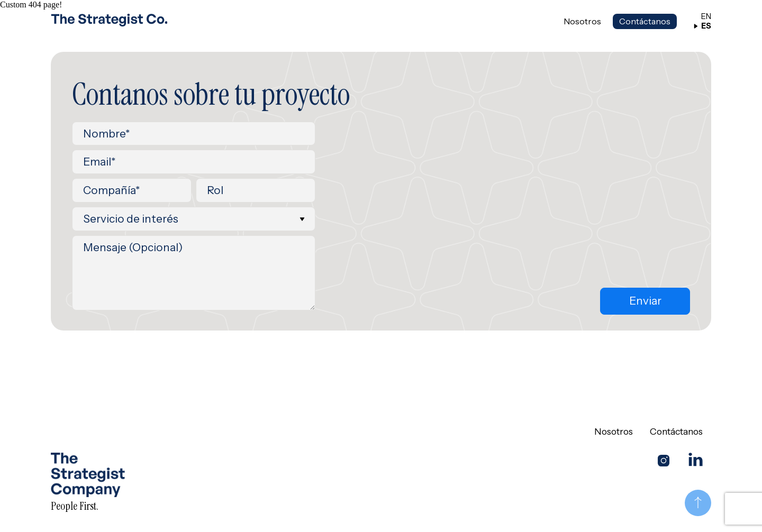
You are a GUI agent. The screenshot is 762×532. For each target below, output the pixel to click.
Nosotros (582, 21)
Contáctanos (645, 21)
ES (702, 26)
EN (702, 17)
